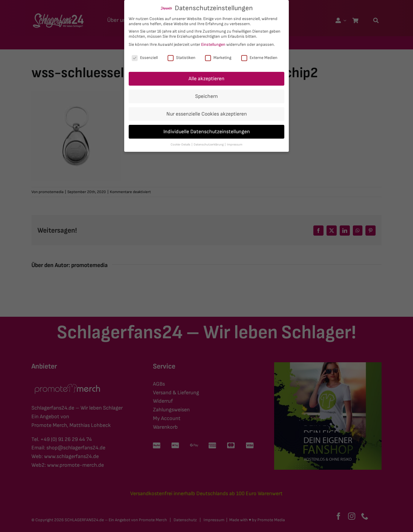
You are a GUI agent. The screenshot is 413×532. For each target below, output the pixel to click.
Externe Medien (259, 58)
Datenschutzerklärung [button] (209, 145)
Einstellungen (213, 44)
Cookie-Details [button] (181, 145)
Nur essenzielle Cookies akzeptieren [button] (207, 114)
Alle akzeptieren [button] (206, 79)
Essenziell (145, 58)
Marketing (218, 58)
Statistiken (182, 58)
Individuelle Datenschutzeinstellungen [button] (207, 132)
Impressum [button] (235, 145)
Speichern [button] (206, 96)
